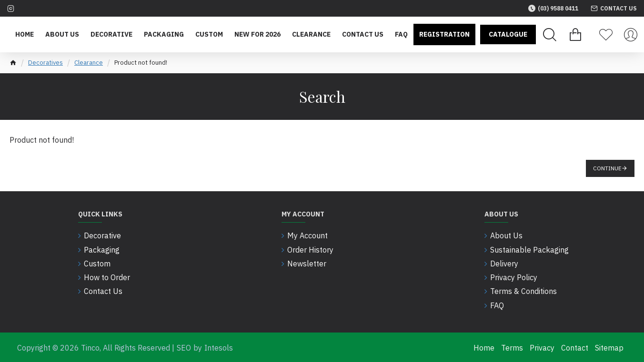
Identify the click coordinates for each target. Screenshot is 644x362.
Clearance (89, 63)
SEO (184, 347)
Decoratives (45, 63)
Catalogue (508, 34)
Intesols (219, 347)
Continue (607, 168)
